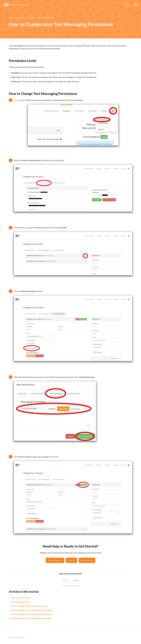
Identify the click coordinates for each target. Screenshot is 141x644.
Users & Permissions (45, 18)
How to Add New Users (21, 598)
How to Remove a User (21, 602)
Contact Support (55, 560)
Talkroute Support (16, 18)
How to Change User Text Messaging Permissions (32, 614)
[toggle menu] (136, 5)
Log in (16, 100)
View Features (87, 560)
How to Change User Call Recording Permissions (31, 618)
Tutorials (30, 18)
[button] (65, 580)
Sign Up (72, 560)
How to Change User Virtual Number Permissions (32, 610)
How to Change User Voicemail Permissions (29, 606)
